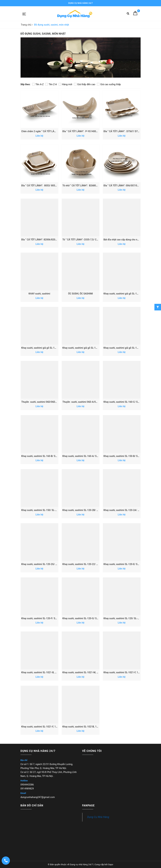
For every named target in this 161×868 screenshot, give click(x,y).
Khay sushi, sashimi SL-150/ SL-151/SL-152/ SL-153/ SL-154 (54, 510)
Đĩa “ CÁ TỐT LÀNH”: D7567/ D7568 (123, 131)
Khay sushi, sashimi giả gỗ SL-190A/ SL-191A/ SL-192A (51, 348)
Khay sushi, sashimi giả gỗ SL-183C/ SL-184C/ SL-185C (92, 348)
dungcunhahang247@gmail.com (38, 797)
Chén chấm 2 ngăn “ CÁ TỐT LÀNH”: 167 (43, 131)
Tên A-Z (38, 84)
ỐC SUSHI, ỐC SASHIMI (80, 294)
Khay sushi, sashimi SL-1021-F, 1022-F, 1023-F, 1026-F (132, 672)
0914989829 (27, 789)
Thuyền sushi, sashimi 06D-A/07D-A (82, 402)
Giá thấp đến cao (85, 84)
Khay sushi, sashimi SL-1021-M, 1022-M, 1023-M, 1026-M (93, 672)
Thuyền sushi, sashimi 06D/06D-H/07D (42, 402)
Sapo (111, 864)
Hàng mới (65, 84)
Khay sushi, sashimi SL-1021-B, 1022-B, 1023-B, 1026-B (51, 672)
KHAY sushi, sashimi (39, 294)
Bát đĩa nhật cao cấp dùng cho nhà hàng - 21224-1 (130, 240)
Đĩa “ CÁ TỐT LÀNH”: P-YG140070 (81, 131)
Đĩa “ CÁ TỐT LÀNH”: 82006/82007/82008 (43, 240)
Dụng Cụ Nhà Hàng (98, 817)
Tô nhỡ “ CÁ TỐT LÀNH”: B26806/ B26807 (85, 186)
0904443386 (27, 785)
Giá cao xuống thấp (109, 84)
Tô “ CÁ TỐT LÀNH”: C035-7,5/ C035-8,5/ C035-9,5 (89, 240)
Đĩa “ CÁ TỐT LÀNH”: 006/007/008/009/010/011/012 (132, 186)
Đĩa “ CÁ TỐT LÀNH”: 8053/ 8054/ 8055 (42, 186)
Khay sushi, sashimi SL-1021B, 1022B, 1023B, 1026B (90, 727)
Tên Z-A (51, 84)
